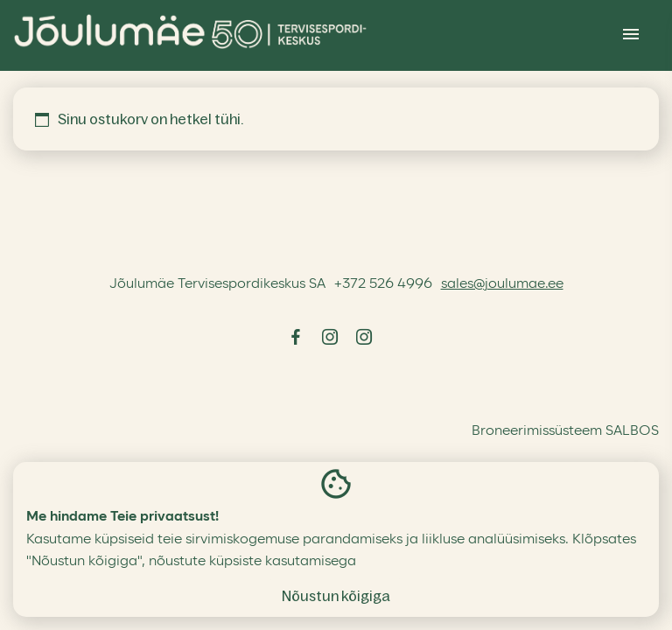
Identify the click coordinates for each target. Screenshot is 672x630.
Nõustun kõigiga (336, 596)
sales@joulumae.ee (502, 283)
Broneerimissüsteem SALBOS (565, 430)
